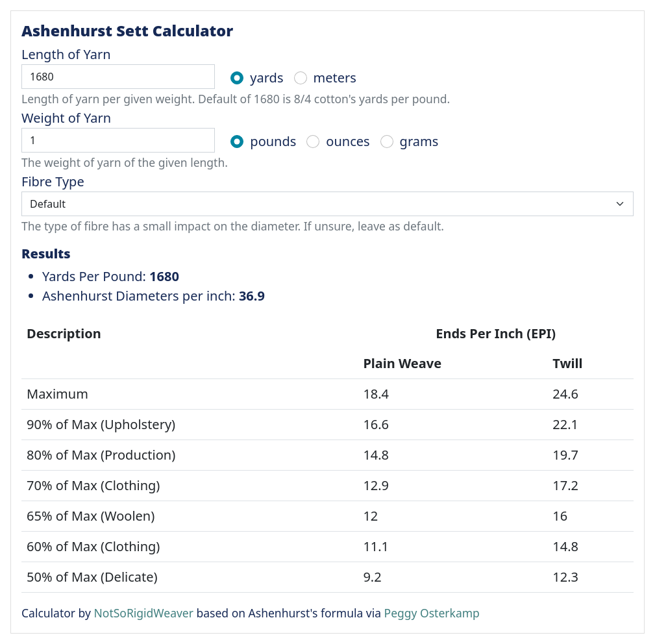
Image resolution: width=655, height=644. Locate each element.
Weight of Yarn (66, 118)
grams (419, 141)
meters (335, 78)
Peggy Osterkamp (432, 613)
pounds (273, 141)
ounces (348, 141)
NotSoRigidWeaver (144, 613)
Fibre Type (53, 181)
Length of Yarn (66, 54)
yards (266, 78)
